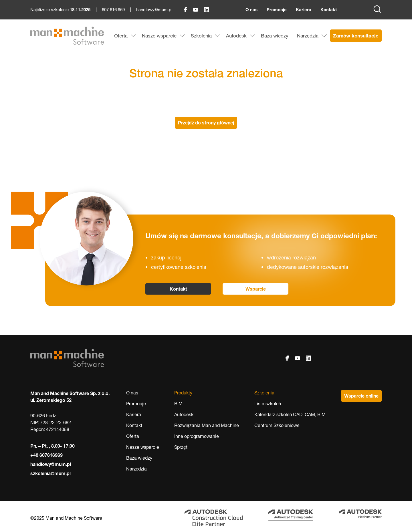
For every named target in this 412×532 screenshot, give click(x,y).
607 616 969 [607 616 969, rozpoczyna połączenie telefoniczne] (113, 10)
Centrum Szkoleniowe (277, 425)
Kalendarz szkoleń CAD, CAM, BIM (290, 414)
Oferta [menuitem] (121, 36)
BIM (178, 404)
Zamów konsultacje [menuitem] (356, 36)
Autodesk (184, 414)
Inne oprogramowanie (197, 436)
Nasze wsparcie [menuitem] (159, 36)
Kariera (304, 10)
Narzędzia (137, 469)
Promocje (277, 10)
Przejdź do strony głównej (206, 123)
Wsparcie (256, 289)
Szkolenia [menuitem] (201, 36)
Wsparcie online (361, 396)
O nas (251, 10)
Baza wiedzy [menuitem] (275, 36)
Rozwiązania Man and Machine (207, 425)
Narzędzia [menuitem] (308, 36)
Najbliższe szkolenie (60, 10)
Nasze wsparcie (143, 447)
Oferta (133, 436)
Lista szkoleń (268, 404)
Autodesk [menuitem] (236, 36)
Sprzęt (181, 447)
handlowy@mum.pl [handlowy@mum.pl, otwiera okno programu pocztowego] (154, 10)
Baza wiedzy (139, 458)
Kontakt (329, 10)
